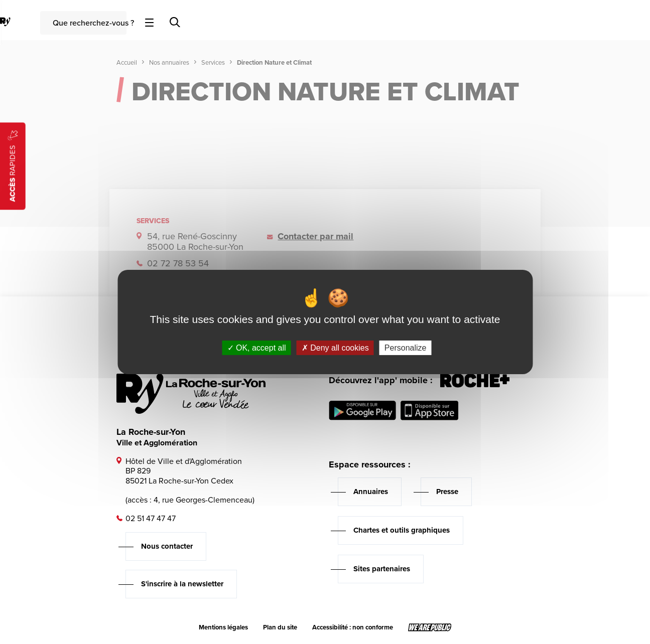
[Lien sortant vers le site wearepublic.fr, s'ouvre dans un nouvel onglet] (430, 627)
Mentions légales (223, 627)
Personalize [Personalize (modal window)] (406, 348)
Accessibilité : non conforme (353, 627)
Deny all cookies (335, 348)
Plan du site (280, 627)
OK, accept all (257, 348)
